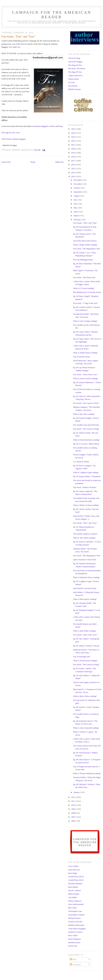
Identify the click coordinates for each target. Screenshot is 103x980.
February (77, 220)
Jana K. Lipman (74, 890)
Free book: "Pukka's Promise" (85, 487)
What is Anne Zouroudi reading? (86, 728)
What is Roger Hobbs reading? (85, 245)
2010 (73, 805)
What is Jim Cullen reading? (84, 538)
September (78, 192)
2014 (73, 172)
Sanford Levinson (75, 932)
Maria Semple (74, 894)
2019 (73, 153)
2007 (73, 817)
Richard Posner (74, 942)
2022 (73, 141)
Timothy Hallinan (75, 884)
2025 (73, 129)
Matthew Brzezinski (76, 925)
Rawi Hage (73, 873)
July (76, 200)
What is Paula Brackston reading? (86, 440)
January (77, 792)
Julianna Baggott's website (45, 126)
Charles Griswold (75, 922)
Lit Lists (71, 82)
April (76, 212)
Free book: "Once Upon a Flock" (86, 403)
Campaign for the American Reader (52, 15)
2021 (73, 145)
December (78, 180)
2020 (73, 149)
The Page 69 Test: (11, 133)
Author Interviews (75, 75)
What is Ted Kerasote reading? (85, 661)
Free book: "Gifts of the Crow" (85, 374)
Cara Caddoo (73, 866)
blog (61, 126)
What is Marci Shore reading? (85, 696)
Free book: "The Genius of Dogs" (86, 429)
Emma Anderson (75, 901)
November (78, 184)
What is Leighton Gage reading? (86, 472)
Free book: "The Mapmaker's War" (87, 249)
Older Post (59, 162)
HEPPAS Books (75, 89)
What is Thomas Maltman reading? (87, 773)
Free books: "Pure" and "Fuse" (85, 223)
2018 (73, 157)
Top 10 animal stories (81, 357)
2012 (73, 797)
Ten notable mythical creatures (85, 534)
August (77, 196)
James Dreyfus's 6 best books (85, 560)
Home (33, 162)
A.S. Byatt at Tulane (81, 462)
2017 (73, 161)
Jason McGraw (74, 870)
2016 (73, 165)
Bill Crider (72, 908)
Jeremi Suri (73, 946)
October (77, 188)
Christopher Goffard (76, 915)
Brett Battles (73, 887)
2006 (73, 821)
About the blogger (75, 62)
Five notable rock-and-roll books (86, 425)
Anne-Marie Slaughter (77, 929)
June (76, 204)
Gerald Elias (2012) (76, 877)
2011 (73, 801)
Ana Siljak (72, 897)
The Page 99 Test (75, 72)
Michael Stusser (74, 918)
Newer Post (6, 162)
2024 (73, 133)
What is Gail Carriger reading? (85, 321)
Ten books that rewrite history (85, 241)
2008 (73, 813)
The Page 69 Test (75, 65)
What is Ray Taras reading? (84, 414)
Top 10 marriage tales (82, 657)
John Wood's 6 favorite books (85, 588)
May (76, 208)
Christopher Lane (75, 911)
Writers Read (73, 79)
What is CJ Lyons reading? (84, 288)
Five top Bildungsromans (83, 260)
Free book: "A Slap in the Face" (86, 303)
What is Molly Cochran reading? (86, 505)
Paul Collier (73, 935)
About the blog (74, 58)
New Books (73, 86)
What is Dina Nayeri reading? (85, 599)
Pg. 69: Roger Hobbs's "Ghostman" (87, 476)
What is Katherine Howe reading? (86, 577)
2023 (73, 137)
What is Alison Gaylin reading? (85, 378)
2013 (73, 176)
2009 (73, 809)
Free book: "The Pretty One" (84, 277)
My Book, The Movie (77, 68)
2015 (73, 169)
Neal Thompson (74, 939)
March (76, 216)
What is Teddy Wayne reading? (85, 353)
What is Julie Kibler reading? (85, 631)
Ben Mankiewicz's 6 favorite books (87, 292)
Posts (73, 959)
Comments (75, 965)
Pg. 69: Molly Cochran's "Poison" (86, 646)
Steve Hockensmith (76, 904)
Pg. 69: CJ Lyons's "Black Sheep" (86, 444)
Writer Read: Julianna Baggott (13, 139)
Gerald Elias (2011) (76, 880)
